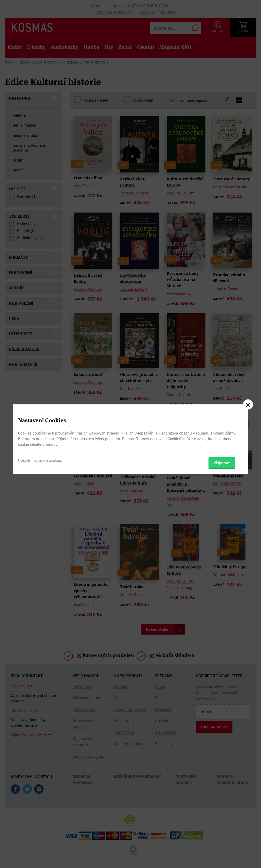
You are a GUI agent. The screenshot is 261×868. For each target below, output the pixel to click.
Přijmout (222, 463)
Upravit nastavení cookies (40, 460)
